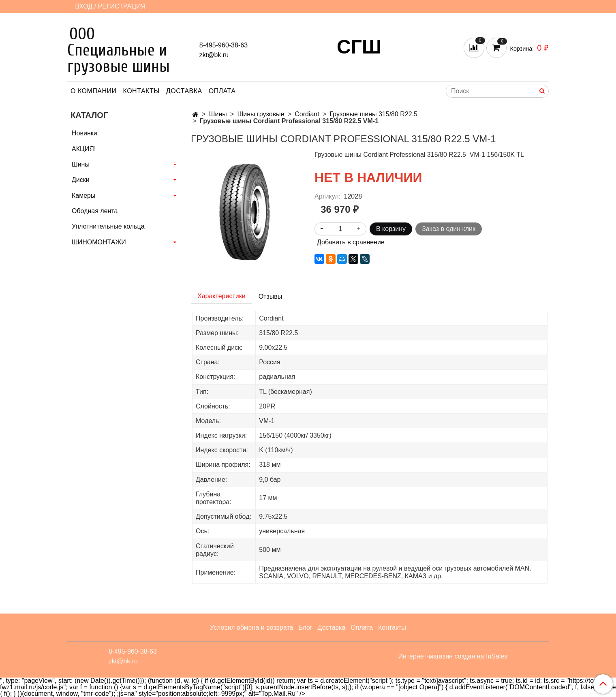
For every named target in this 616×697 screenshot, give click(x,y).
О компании (94, 91)
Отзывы (271, 296)
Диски (81, 180)
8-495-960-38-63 (224, 45)
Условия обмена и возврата (252, 628)
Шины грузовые (261, 114)
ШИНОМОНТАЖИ (99, 242)
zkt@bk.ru (214, 55)
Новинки (84, 133)
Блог (305, 628)
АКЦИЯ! (84, 149)
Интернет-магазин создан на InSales (453, 656)
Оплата (222, 91)
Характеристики (221, 296)
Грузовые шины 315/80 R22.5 (374, 114)
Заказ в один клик (449, 229)
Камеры (84, 196)
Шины (218, 114)
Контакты (141, 91)
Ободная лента (95, 211)
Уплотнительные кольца (108, 226)
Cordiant (307, 114)
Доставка (184, 91)
